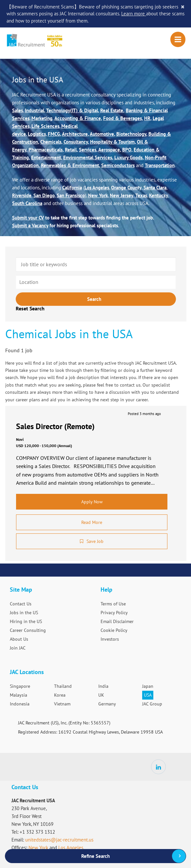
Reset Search (30, 308)
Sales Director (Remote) (55, 426)
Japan (148, 686)
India (103, 686)
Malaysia (19, 695)
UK (101, 695)
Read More (92, 522)
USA (148, 695)
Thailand (63, 686)
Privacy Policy (114, 613)
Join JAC (18, 648)
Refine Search (95, 856)
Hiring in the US (26, 621)
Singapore (20, 686)
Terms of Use (113, 604)
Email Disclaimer (117, 621)
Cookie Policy (114, 630)
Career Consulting (28, 630)
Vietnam (62, 704)
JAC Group (152, 704)
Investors (110, 639)
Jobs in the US (24, 613)
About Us (19, 639)
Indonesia (20, 704)
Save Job (95, 541)
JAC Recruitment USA (48, 41)
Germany (107, 704)
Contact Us (21, 604)
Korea (60, 695)
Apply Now (92, 502)
